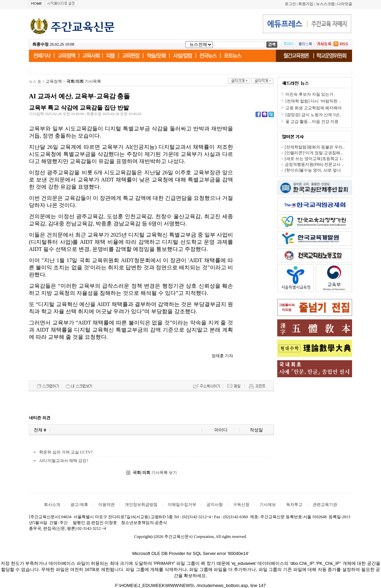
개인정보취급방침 (141, 505)
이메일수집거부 (182, 505)
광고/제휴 (79, 505)
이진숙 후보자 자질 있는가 (309, 94)
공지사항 (215, 505)
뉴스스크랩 (325, 4)
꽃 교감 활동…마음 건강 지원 (312, 122)
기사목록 (84, 81)
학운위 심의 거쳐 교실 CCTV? (66, 452)
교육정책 (54, 81)
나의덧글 (345, 4)
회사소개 (52, 505)
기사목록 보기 (155, 473)
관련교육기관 (325, 505)
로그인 (290, 4)
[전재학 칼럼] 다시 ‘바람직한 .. (313, 101)
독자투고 (294, 505)
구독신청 (241, 505)
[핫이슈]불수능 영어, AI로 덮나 (313, 170)
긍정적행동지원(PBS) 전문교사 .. (314, 164)
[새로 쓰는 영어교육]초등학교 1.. (314, 159)
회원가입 (306, 4)
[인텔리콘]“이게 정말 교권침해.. (313, 153)
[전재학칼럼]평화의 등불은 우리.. (315, 147)
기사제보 (268, 505)
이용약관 (106, 505)
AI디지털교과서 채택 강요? (64, 461)
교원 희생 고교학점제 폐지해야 (313, 108)
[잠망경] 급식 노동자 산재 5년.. (313, 115)
